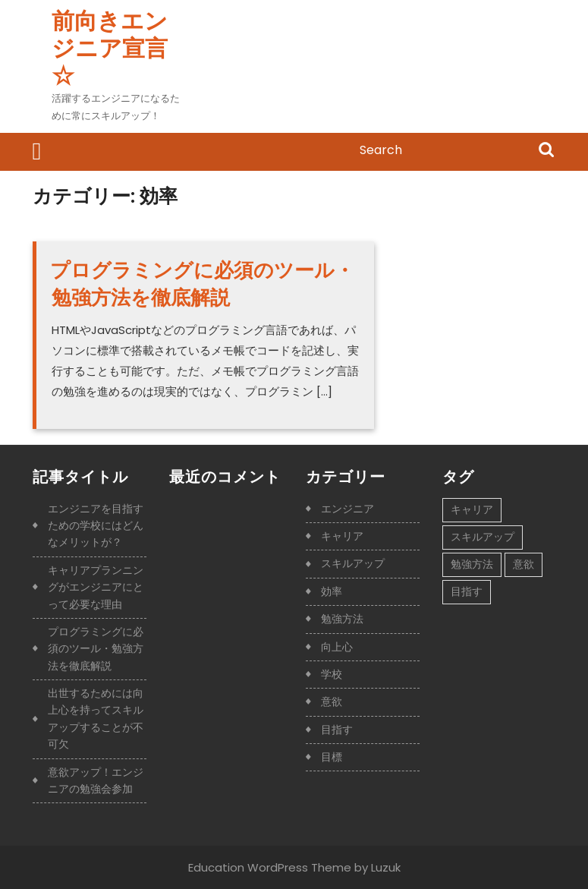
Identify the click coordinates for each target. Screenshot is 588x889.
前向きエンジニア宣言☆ (110, 49)
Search (546, 151)
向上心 (337, 647)
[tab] (37, 152)
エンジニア (347, 509)
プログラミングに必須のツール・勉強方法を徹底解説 (202, 284)
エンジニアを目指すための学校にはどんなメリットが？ (96, 526)
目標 (332, 757)
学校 (332, 674)
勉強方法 (342, 619)
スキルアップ (353, 563)
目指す (337, 730)
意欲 (332, 701)
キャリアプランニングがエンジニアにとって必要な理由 (96, 587)
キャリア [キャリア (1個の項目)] (472, 509)
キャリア (342, 536)
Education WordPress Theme (270, 867)
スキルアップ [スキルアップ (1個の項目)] (483, 537)
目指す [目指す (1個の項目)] (467, 591)
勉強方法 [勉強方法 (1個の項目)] (472, 564)
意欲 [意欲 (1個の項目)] (524, 564)
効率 (332, 591)
